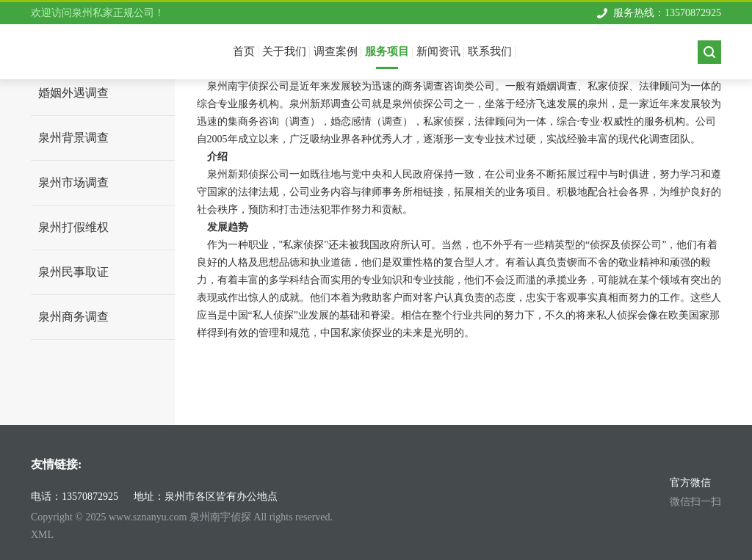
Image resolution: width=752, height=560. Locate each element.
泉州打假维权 (73, 227)
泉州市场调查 (73, 182)
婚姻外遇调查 (73, 93)
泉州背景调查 (73, 138)
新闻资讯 (438, 51)
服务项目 (387, 51)
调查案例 (336, 51)
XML (42, 535)
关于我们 (284, 51)
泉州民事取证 (73, 272)
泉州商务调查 (73, 317)
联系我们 (490, 51)
